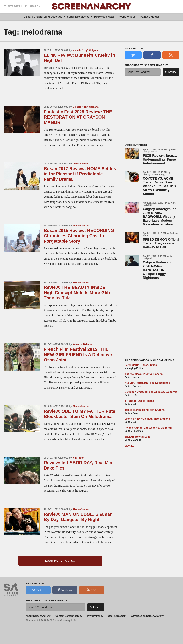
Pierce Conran (81, 164)
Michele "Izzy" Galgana (85, 50)
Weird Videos (127, 17)
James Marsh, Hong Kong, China (145, 410)
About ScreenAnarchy (38, 616)
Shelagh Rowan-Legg (138, 437)
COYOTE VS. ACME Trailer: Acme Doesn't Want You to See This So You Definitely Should (160, 186)
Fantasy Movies (150, 17)
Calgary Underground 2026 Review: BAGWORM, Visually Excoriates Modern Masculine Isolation (160, 217)
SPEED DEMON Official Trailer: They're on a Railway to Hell (161, 243)
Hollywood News (104, 17)
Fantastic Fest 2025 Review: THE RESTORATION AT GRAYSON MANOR (78, 117)
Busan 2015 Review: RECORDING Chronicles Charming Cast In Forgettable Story (79, 236)
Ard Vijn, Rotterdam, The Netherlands (147, 383)
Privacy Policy (95, 616)
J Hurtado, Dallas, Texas (139, 401)
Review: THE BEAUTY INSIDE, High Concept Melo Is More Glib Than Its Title (77, 293)
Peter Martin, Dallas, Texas (141, 365)
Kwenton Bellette (82, 344)
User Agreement (117, 616)
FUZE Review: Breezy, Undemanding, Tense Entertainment (160, 159)
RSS (92, 590)
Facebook (65, 590)
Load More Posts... (61, 561)
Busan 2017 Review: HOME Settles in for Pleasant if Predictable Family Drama (80, 174)
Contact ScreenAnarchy (69, 616)
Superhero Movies (78, 17)
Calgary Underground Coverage (43, 17)
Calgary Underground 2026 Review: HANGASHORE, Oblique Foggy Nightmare (160, 270)
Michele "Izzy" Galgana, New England (147, 419)
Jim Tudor (78, 458)
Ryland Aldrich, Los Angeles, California (148, 428)
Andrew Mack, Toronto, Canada (144, 374)
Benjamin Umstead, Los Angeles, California (151, 392)
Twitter (38, 590)
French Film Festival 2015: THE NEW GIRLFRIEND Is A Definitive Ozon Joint (78, 355)
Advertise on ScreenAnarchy (147, 616)
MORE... (129, 446)
